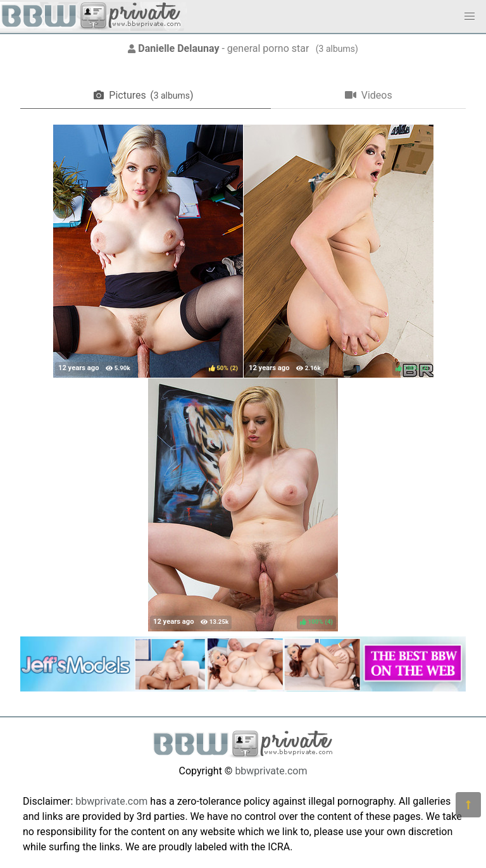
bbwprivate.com (271, 771)
